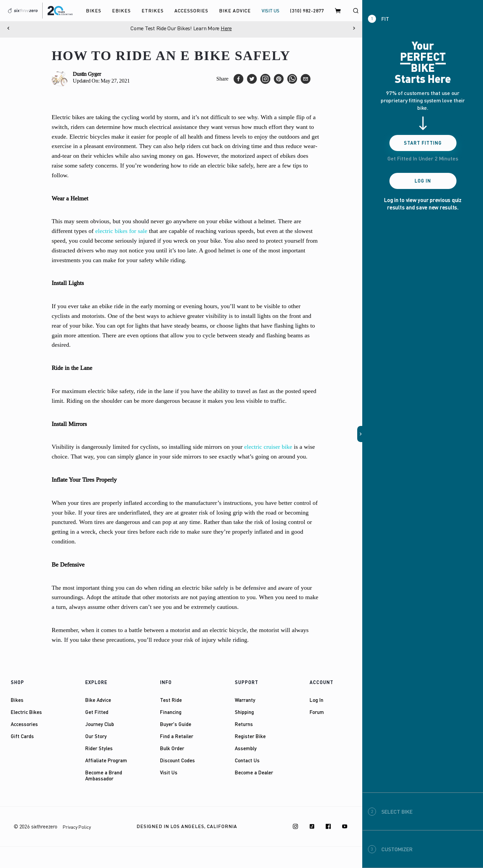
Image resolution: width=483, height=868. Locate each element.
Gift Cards (22, 736)
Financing (171, 712)
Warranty (245, 700)
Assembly (246, 748)
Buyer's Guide (176, 724)
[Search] (356, 11)
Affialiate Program (106, 760)
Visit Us (169, 772)
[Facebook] (328, 826)
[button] (360, 434)
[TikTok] (312, 826)
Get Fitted (97, 712)
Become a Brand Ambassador (104, 775)
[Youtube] (345, 826)
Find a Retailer (177, 736)
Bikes (17, 700)
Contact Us (247, 760)
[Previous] (8, 28)
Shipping (244, 712)
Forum (317, 712)
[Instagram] (296, 826)
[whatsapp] (292, 79)
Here (232, 28)
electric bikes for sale (121, 231)
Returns (244, 724)
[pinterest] (279, 79)
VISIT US (271, 11)
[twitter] (252, 79)
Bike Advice (98, 700)
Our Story (96, 736)
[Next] (354, 28)
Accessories (24, 724)
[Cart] (338, 11)
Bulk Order (172, 748)
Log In (316, 700)
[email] (306, 79)
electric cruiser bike (268, 447)
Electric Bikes (26, 712)
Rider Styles (99, 748)
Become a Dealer (254, 772)
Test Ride (171, 700)
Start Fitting (423, 143)
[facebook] (238, 79)
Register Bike (250, 736)
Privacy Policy (77, 827)
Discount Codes (177, 760)
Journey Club (100, 724)
